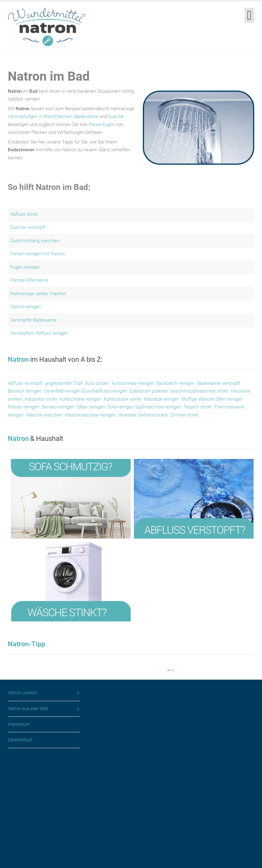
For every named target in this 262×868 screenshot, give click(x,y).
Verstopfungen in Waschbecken (40, 116)
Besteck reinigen (25, 391)
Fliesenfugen (102, 125)
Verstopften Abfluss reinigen (39, 333)
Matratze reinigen (161, 399)
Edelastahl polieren (149, 391)
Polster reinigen (23, 407)
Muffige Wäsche (199, 399)
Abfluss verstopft (25, 383)
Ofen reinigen (229, 399)
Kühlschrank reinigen (80, 399)
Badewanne (86, 116)
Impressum (19, 833)
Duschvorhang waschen (35, 241)
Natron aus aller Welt (28, 818)
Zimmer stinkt (184, 415)
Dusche (116, 116)
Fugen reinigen (25, 267)
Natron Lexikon (22, 802)
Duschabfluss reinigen (104, 391)
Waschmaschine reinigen (90, 415)
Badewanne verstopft (219, 383)
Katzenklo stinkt (41, 399)
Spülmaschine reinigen (158, 407)
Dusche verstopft (28, 227)
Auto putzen (97, 383)
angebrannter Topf (64, 383)
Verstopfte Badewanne (33, 320)
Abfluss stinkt (24, 214)
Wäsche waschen (44, 415)
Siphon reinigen (26, 307)
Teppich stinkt (197, 407)
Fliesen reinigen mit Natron (37, 254)
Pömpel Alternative (29, 280)
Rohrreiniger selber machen (38, 294)
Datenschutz (20, 849)
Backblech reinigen (175, 383)
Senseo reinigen (58, 407)
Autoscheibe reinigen (133, 383)
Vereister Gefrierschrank (143, 415)
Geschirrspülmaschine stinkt (199, 391)
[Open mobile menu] (249, 15)
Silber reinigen (91, 407)
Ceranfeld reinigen (62, 391)
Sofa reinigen (121, 407)
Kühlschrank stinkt (123, 399)
